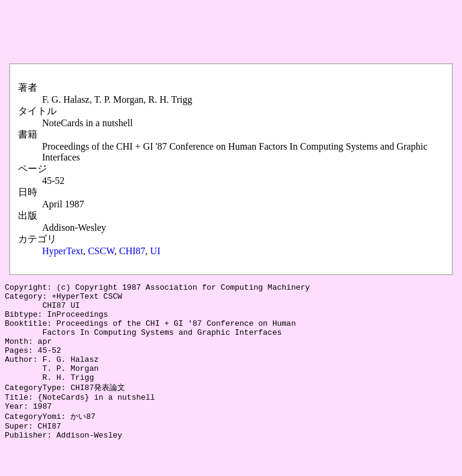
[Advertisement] (224, 32)
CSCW (101, 251)
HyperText (63, 251)
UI (156, 251)
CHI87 (132, 251)
